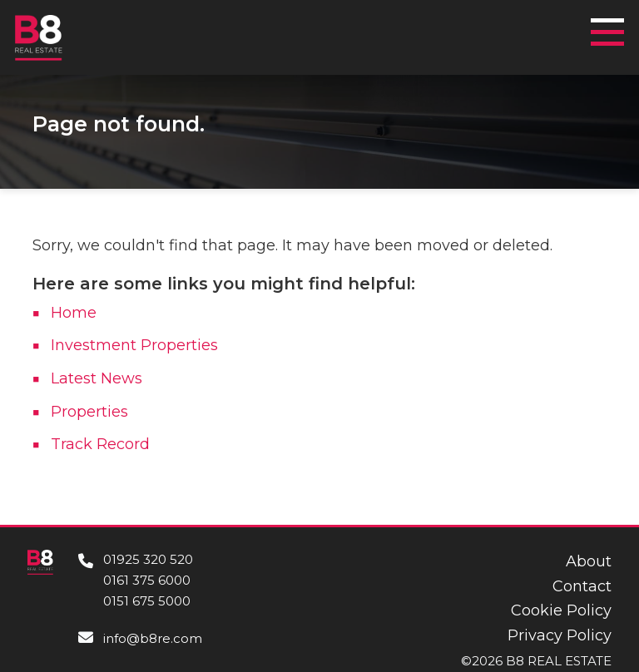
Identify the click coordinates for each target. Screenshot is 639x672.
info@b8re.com (153, 638)
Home (74, 313)
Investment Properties (134, 345)
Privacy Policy (560, 635)
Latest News (97, 378)
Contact (582, 586)
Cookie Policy (561, 610)
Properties (89, 412)
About (589, 561)
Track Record (100, 444)
